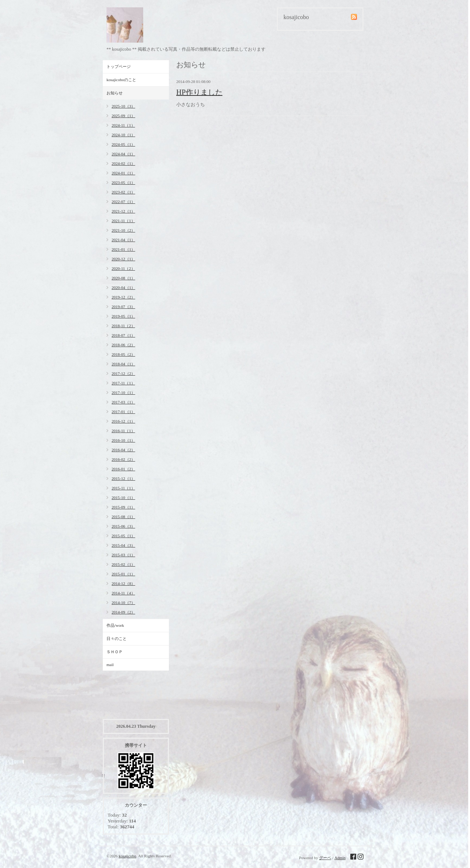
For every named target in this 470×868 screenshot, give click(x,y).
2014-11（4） (123, 593)
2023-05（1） (123, 182)
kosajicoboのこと (121, 80)
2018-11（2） (123, 326)
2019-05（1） (123, 316)
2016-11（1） (123, 431)
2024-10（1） (123, 135)
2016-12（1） (123, 421)
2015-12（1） (123, 478)
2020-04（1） (123, 287)
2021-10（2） (123, 230)
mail (110, 665)
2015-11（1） (123, 488)
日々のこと (117, 639)
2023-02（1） (123, 192)
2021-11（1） (123, 221)
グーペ (325, 858)
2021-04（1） (123, 240)
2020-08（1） (123, 278)
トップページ (119, 66)
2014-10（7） (123, 603)
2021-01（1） (123, 249)
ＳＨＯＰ (115, 652)
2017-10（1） (123, 393)
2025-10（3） (123, 106)
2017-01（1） (123, 412)
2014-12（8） (123, 583)
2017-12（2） (123, 373)
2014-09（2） (123, 612)
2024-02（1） (123, 163)
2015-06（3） (123, 526)
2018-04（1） (123, 364)
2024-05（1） (123, 144)
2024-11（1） (123, 125)
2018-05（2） (123, 354)
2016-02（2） (123, 459)
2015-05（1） (123, 536)
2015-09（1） (123, 507)
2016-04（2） (123, 450)
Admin (340, 858)
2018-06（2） (123, 345)
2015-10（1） (123, 498)
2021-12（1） (123, 211)
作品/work (115, 625)
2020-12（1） (123, 259)
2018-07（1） (123, 335)
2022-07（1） (123, 202)
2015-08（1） (123, 517)
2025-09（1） (123, 116)
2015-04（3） (123, 545)
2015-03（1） (123, 555)
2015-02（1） (123, 564)
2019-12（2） (123, 297)
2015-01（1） (123, 574)
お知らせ (115, 93)
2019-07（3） (123, 307)
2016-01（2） (123, 469)
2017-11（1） (123, 383)
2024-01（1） (123, 173)
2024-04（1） (123, 154)
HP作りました (199, 92)
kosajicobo (127, 856)
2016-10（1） (123, 440)
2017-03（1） (123, 402)
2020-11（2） (123, 268)
